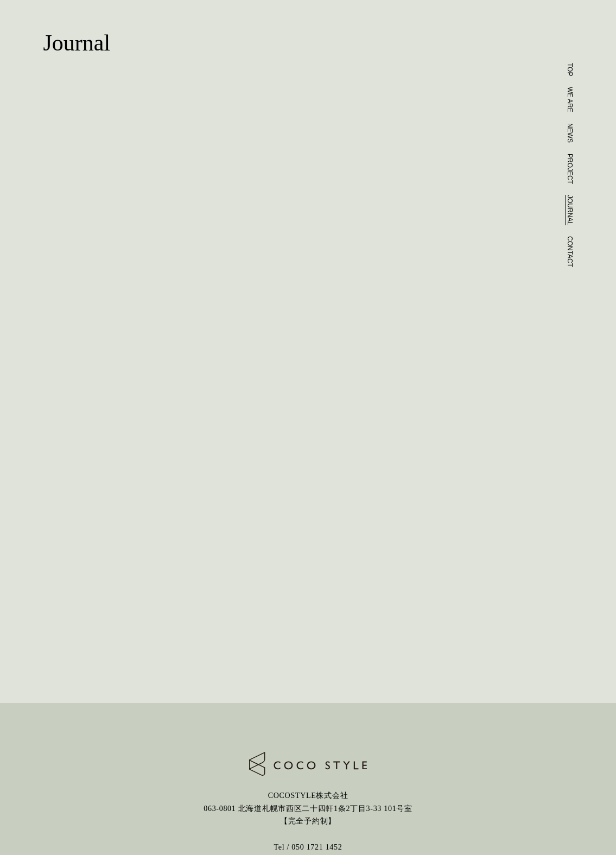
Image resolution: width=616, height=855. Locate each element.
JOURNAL (570, 210)
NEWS (570, 133)
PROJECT (570, 169)
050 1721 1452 (317, 847)
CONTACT (570, 252)
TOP (570, 69)
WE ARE (570, 100)
